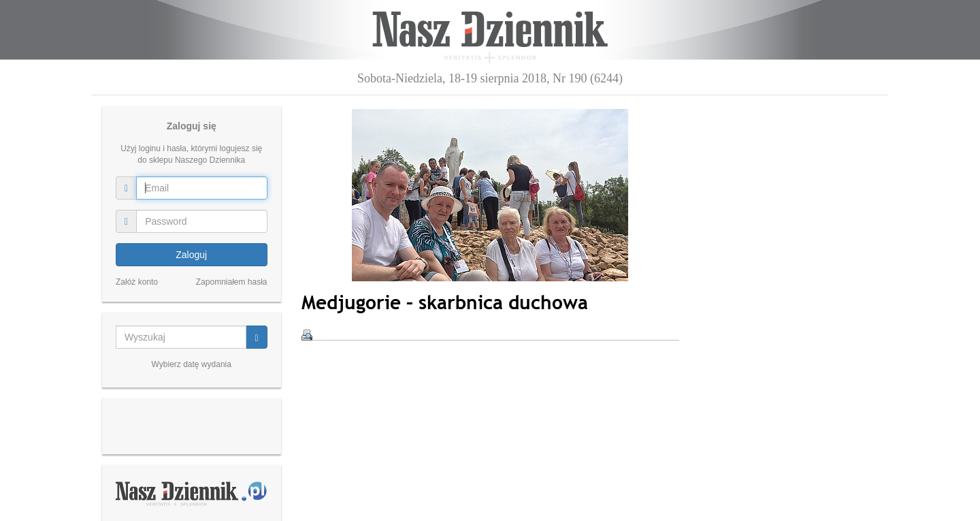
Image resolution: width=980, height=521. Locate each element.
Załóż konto (137, 282)
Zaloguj (191, 255)
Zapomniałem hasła (232, 282)
